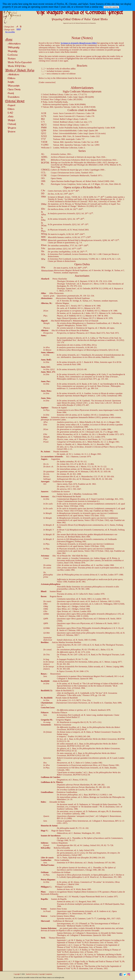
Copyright (17, 974)
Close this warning (111, 7)
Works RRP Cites (17, 66)
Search (11, 93)
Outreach (12, 124)
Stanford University (32, 974)
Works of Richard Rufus (20, 70)
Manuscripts (14, 86)
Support (11, 105)
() (79, 43)
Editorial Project (15, 101)
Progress (12, 128)
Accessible (10, 32)
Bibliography (13, 48)
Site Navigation (9, 36)
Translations (13, 97)
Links (10, 117)
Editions (11, 78)
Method (11, 120)
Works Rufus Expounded (20, 62)
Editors (11, 109)
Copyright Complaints (45, 974)
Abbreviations (14, 44)
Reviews (12, 59)
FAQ (10, 113)
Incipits (11, 82)
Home (9, 40)
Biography (12, 51)
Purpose (12, 132)
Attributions (13, 75)
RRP (19, 29)
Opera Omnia (14, 90)
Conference (13, 55)
